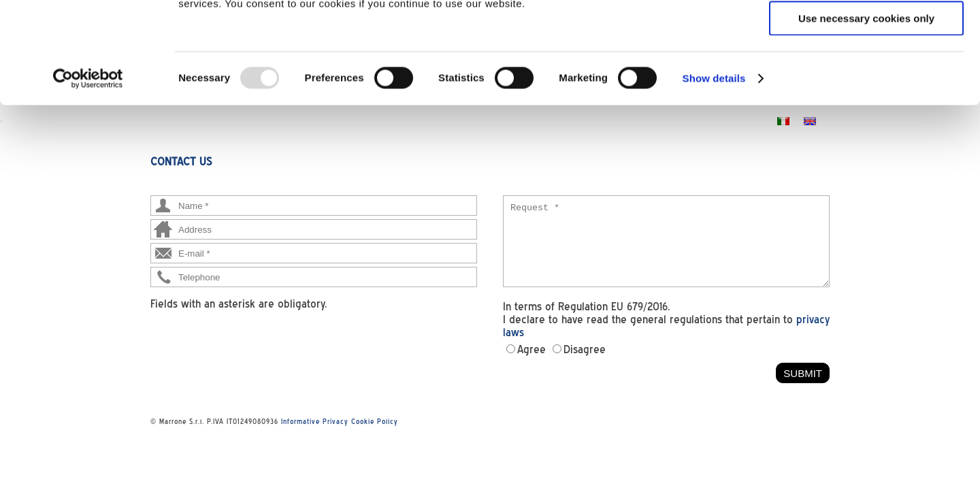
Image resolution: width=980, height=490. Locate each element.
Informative (300, 421)
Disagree (585, 349)
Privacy (336, 421)
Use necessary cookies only (866, 113)
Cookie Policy (375, 421)
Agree (532, 349)
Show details (714, 173)
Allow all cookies (867, 34)
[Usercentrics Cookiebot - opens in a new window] (88, 174)
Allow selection (866, 74)
